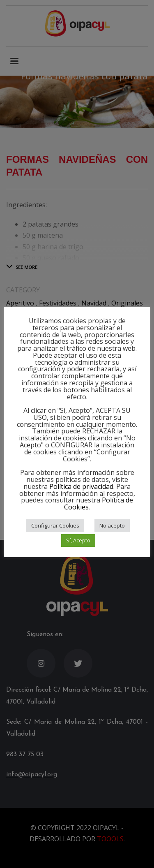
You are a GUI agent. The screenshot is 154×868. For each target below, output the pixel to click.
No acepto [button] (112, 525)
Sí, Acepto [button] (78, 540)
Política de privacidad (81, 486)
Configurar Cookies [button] (55, 525)
